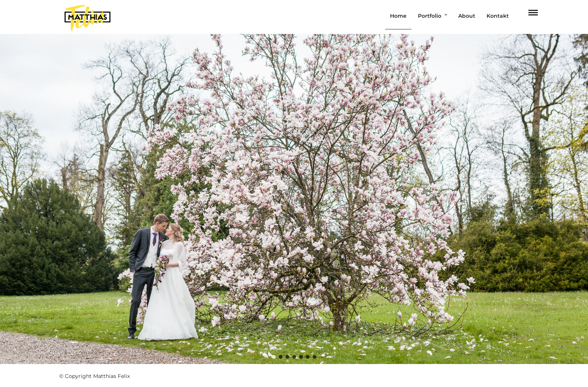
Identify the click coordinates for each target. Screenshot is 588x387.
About (467, 16)
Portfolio (430, 16)
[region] (294, 199)
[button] (274, 357)
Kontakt (498, 16)
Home (398, 16)
